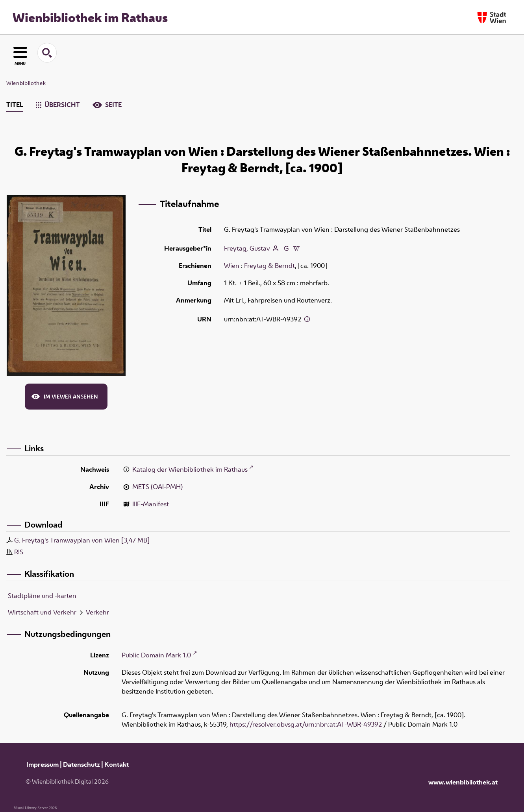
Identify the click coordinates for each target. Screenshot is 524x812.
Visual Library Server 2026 (35, 808)
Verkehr (97, 612)
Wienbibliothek (26, 83)
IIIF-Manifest (151, 504)
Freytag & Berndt (269, 266)
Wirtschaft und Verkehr (42, 612)
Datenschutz (81, 764)
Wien (232, 266)
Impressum (43, 764)
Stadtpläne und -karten (42, 596)
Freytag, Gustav (247, 248)
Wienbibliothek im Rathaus (90, 17)
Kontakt (117, 764)
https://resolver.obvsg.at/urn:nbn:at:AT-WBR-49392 (306, 724)
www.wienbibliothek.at (463, 782)
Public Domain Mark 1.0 (156, 655)
